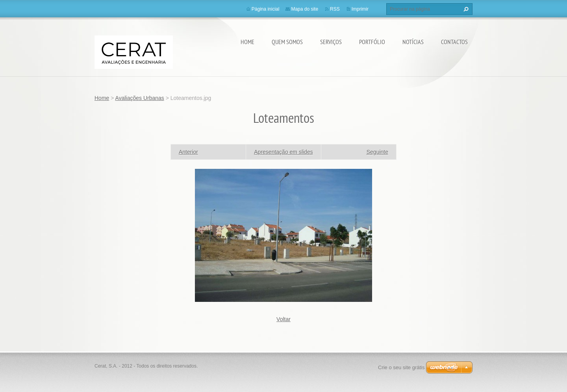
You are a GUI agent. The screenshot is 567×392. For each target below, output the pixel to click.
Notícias (413, 42)
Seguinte (377, 152)
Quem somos (287, 42)
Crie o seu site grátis (401, 367)
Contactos (454, 42)
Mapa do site (305, 9)
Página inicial (266, 9)
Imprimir (360, 9)
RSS (335, 9)
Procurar (465, 9)
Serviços (331, 42)
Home (247, 42)
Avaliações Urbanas (140, 98)
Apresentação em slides (283, 152)
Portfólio (372, 42)
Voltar (283, 319)
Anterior (188, 152)
